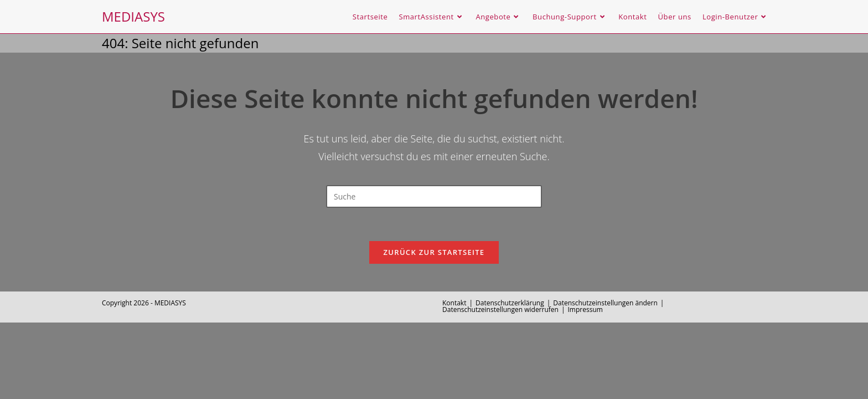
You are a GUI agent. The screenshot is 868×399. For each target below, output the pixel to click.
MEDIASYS (133, 16)
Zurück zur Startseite (434, 252)
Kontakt (454, 303)
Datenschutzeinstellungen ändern (605, 303)
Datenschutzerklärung (510, 303)
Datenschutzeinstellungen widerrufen (500, 310)
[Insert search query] (434, 196)
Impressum (585, 310)
